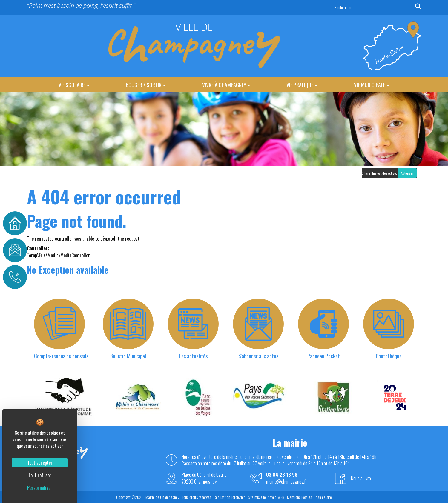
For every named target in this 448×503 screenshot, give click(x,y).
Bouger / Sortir (146, 85)
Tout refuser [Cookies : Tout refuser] (40, 475)
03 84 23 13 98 (282, 475)
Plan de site (323, 497)
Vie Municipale (372, 85)
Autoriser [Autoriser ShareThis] (407, 173)
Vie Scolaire (74, 85)
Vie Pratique (302, 85)
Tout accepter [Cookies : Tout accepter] (40, 463)
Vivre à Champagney (226, 85)
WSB (281, 497)
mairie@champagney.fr (287, 482)
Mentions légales (299, 497)
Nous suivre (361, 478)
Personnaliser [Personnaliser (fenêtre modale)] (40, 488)
